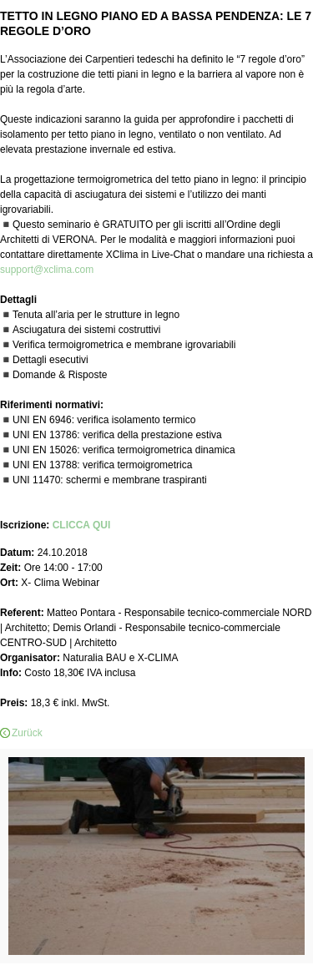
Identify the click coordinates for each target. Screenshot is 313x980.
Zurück (27, 733)
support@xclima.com (47, 270)
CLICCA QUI (82, 525)
